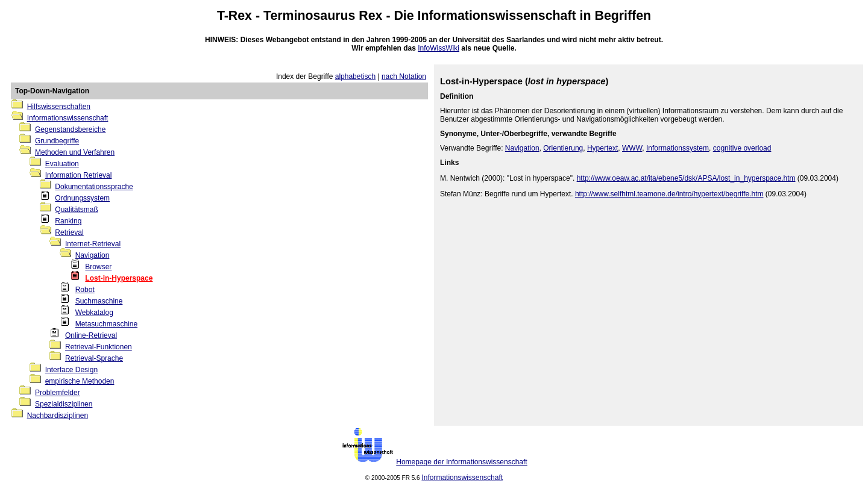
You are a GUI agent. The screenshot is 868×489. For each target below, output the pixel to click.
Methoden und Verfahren (75, 152)
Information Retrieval (79, 175)
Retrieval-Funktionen (99, 347)
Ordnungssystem (82, 198)
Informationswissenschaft (497, 16)
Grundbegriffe (57, 141)
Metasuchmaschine (106, 324)
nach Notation (404, 76)
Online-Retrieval (91, 335)
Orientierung (563, 148)
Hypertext (602, 148)
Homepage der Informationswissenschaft (461, 462)
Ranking (68, 221)
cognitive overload (742, 148)
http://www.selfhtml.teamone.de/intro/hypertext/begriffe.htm (669, 194)
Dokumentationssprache (94, 187)
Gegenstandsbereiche (70, 129)
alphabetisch (355, 76)
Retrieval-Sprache (94, 358)
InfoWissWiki (439, 48)
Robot (85, 290)
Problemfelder (58, 393)
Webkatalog (94, 313)
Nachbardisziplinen (58, 416)
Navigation (93, 255)
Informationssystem (678, 148)
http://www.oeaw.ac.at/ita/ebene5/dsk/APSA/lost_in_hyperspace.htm (686, 178)
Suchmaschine (99, 301)
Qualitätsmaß (76, 210)
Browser (98, 267)
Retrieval (69, 232)
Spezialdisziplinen (64, 404)
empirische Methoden (80, 381)
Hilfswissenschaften (59, 107)
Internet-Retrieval (93, 244)
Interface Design (71, 370)
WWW (632, 148)
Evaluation (62, 164)
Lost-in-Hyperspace (119, 278)
